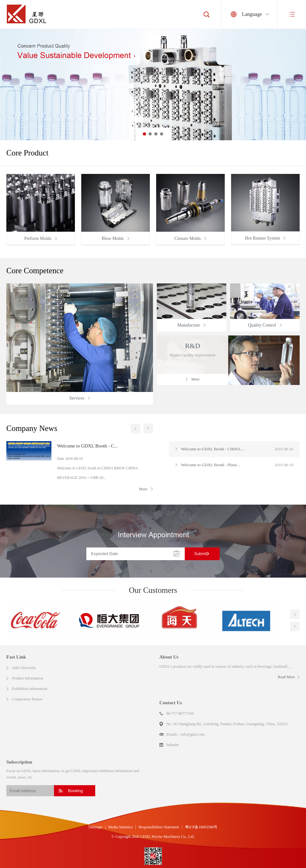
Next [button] (148, 428)
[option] (153, 85)
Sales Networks (24, 668)
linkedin (173, 745)
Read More (286, 677)
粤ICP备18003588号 (201, 827)
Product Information (28, 678)
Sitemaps (96, 827)
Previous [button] (136, 428)
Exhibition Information (30, 689)
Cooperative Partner (27, 699)
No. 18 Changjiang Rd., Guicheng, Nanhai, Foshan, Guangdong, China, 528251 (227, 724)
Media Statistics (120, 827)
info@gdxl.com (193, 734)
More (143, 489)
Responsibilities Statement (159, 827)
